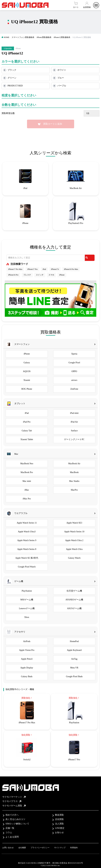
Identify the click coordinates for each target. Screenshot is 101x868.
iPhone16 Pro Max (71, 269)
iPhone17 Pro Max (15, 269)
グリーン (12, 78)
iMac (27, 490)
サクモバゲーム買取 (14, 806)
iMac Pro (27, 499)
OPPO (74, 371)
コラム (9, 832)
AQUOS (27, 371)
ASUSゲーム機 (74, 608)
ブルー (61, 78)
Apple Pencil (27, 659)
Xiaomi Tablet (27, 439)
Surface (74, 431)
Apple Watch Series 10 (74, 532)
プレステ (27, 275)
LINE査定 (60, 828)
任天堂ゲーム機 (74, 591)
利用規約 (74, 848)
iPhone (62, 275)
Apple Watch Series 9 (27, 540)
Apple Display (27, 668)
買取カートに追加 (53, 124)
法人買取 (59, 824)
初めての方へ (12, 815)
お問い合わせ (8, 848)
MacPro (74, 490)
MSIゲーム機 (27, 600)
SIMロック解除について (17, 824)
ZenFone (74, 389)
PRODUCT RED (15, 86)
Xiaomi (27, 380)
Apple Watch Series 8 (27, 549)
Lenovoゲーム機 (27, 608)
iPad (44, 269)
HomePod (74, 641)
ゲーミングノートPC (74, 439)
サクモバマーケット (14, 797)
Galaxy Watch (74, 558)
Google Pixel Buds (74, 676)
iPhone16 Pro (13, 275)
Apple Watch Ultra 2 (74, 540)
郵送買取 (59, 815)
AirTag (74, 659)
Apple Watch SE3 (74, 523)
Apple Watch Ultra (74, 549)
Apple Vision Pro (27, 650)
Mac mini (27, 481)
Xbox (27, 617)
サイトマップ (60, 848)
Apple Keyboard (74, 650)
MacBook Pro (27, 472)
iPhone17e (55, 269)
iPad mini (74, 413)
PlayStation (27, 591)
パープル (62, 86)
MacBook (74, 472)
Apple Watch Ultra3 (27, 532)
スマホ (51, 275)
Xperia (74, 354)
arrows (74, 380)
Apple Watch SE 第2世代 (27, 558)
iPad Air (74, 422)
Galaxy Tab (27, 431)
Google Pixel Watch (27, 567)
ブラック (12, 70)
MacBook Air (74, 464)
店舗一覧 (10, 828)
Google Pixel (74, 363)
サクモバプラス (12, 801)
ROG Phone (27, 389)
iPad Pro (27, 422)
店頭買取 (59, 819)
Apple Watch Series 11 (27, 523)
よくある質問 (12, 837)
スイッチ (40, 275)
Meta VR (74, 668)
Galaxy (27, 363)
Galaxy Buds (27, 676)
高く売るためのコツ (15, 819)
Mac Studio (74, 481)
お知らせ (59, 832)
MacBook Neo (27, 464)
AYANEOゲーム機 (74, 600)
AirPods (27, 641)
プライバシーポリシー (40, 848)
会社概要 (22, 848)
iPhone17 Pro (32, 269)
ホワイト (62, 70)
